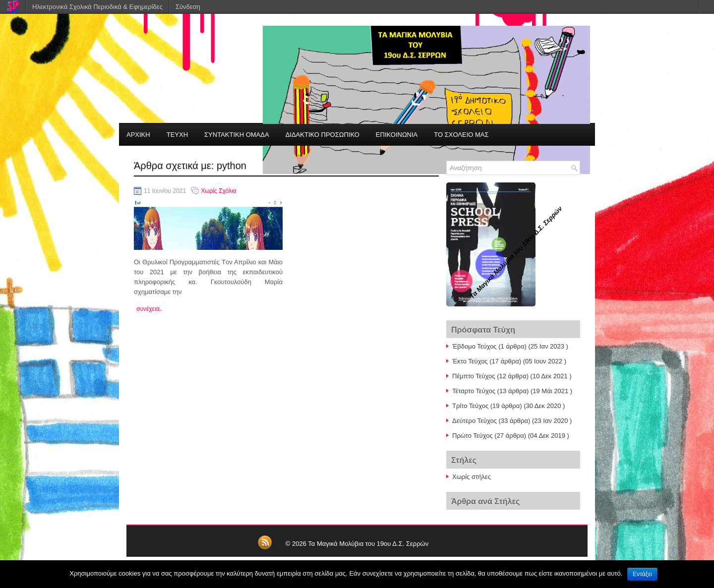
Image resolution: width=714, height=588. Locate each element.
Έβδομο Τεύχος (475, 346)
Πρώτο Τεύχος (473, 436)
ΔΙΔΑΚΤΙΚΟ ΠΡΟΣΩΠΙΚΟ (323, 135)
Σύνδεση (188, 7)
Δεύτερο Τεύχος (475, 421)
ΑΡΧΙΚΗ (138, 135)
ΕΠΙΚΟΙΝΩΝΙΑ (397, 135)
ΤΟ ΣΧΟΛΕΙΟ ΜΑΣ (461, 135)
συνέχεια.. (149, 309)
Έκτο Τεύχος (470, 361)
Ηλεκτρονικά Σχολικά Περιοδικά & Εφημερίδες (97, 7)
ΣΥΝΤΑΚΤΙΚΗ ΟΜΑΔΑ (237, 135)
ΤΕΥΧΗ (177, 135)
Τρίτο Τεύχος (470, 406)
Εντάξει (642, 574)
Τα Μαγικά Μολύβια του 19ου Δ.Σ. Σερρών (368, 544)
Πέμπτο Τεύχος (474, 376)
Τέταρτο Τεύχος (474, 391)
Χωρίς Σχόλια (218, 191)
